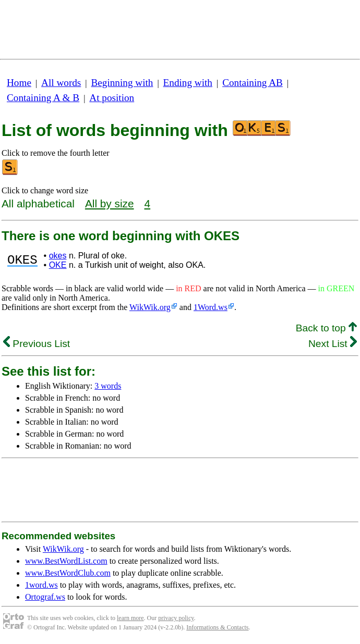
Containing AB (253, 83)
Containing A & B (43, 98)
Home (19, 83)
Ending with (188, 83)
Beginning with (122, 83)
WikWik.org (150, 307)
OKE (58, 265)
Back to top (326, 328)
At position (112, 98)
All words (61, 83)
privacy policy (176, 618)
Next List (333, 344)
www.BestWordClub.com (68, 573)
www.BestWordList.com (66, 561)
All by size (110, 203)
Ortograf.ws (45, 597)
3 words (108, 386)
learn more (130, 618)
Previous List (37, 344)
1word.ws (41, 585)
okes (58, 256)
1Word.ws (211, 307)
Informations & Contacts (217, 627)
